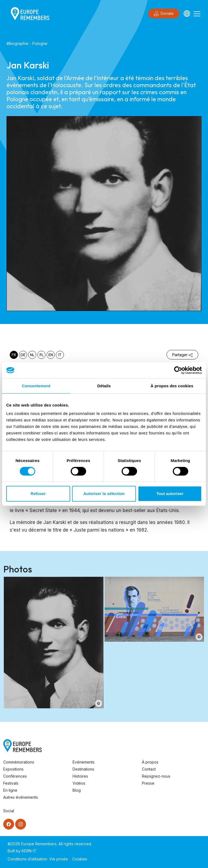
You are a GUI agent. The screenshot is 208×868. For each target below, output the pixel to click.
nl (32, 355)
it (60, 355)
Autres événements (21, 797)
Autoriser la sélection (104, 494)
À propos (150, 762)
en (51, 355)
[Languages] (187, 14)
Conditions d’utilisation (27, 859)
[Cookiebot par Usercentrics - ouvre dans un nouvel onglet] (178, 370)
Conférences (15, 776)
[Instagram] (21, 824)
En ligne (10, 790)
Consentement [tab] (36, 386)
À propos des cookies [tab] (172, 386)
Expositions (13, 769)
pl (42, 355)
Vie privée (59, 859)
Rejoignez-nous (156, 776)
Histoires (80, 776)
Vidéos (79, 783)
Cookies (80, 859)
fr (14, 355)
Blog (77, 790)
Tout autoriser (170, 494)
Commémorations (19, 762)
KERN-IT (29, 851)
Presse (148, 783)
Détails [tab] (104, 386)
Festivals (11, 783)
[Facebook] (9, 824)
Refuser (38, 494)
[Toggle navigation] (197, 14)
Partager (182, 355)
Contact (149, 769)
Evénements (84, 762)
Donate (164, 14)
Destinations (83, 769)
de (23, 355)
